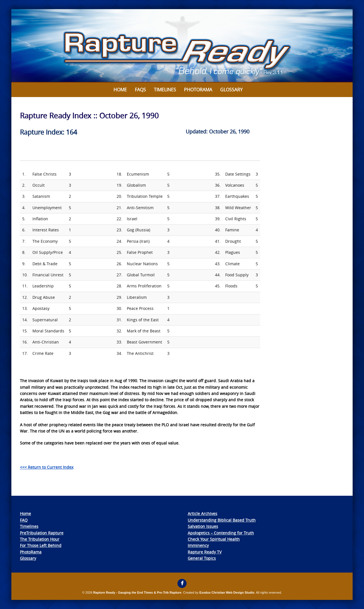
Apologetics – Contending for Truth (221, 533)
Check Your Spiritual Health (214, 539)
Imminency (198, 545)
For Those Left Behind (41, 545)
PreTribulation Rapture (42, 533)
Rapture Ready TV (205, 552)
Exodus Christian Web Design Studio (227, 592)
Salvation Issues (203, 526)
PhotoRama (31, 552)
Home (120, 90)
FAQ (24, 520)
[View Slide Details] (182, 46)
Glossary (231, 90)
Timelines (165, 90)
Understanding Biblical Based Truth (222, 520)
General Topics (202, 558)
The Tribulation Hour (40, 539)
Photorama (198, 90)
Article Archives (202, 514)
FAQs (140, 90)
